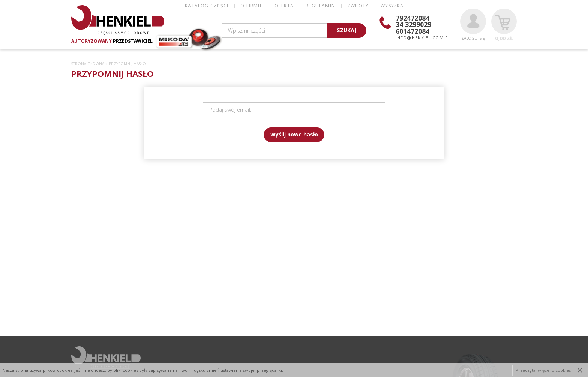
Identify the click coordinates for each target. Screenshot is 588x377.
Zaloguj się (473, 25)
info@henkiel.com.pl (423, 38)
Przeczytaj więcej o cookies (543, 370)
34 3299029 (413, 24)
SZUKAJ (346, 30)
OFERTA (284, 6)
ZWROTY (358, 6)
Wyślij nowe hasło (294, 134)
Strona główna (88, 64)
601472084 (412, 31)
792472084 (412, 18)
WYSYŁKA (392, 6)
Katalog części (207, 6)
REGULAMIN (320, 6)
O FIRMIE (251, 6)
